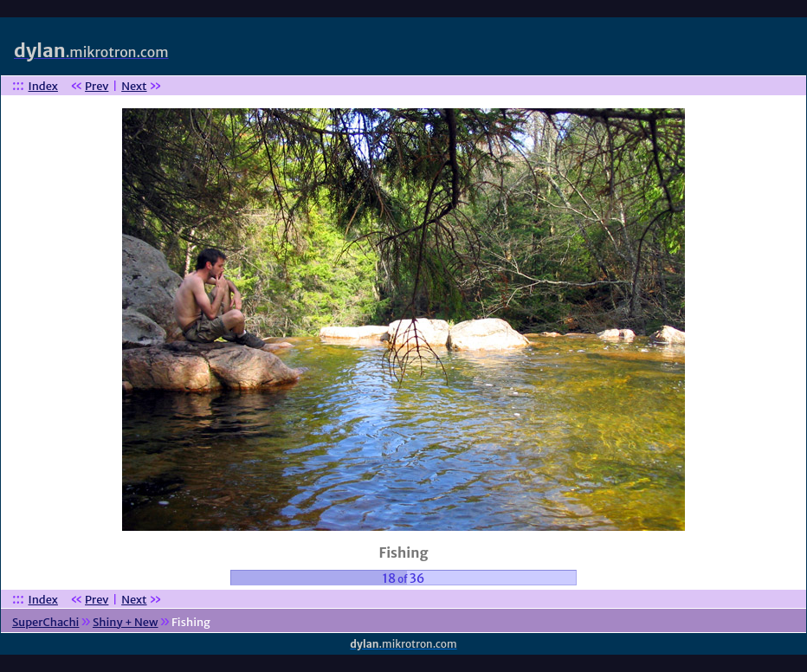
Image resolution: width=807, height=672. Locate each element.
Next (134, 86)
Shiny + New (126, 622)
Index (43, 86)
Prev (97, 86)
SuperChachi (45, 622)
